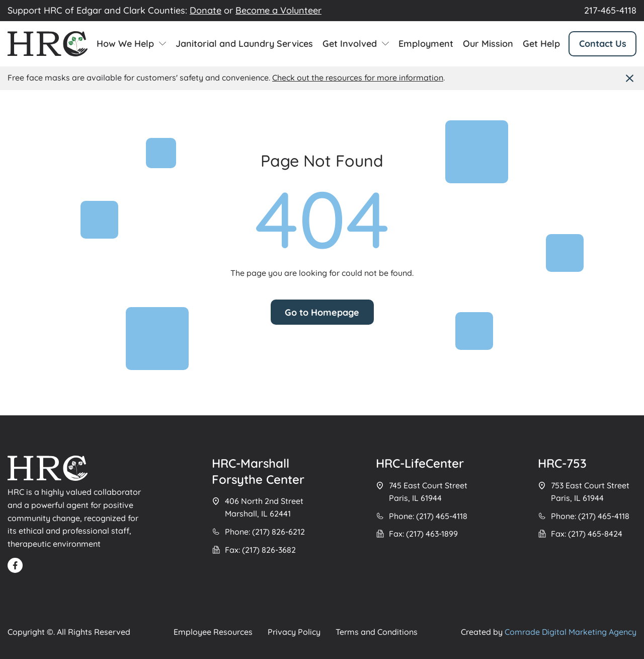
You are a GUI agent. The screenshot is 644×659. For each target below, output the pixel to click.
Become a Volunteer (278, 10)
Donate (206, 10)
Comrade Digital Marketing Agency (571, 632)
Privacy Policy (294, 632)
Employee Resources (213, 632)
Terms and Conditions (377, 632)
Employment (426, 44)
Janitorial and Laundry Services (244, 44)
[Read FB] (15, 565)
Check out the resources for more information (358, 78)
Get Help (541, 44)
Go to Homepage (322, 312)
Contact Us (603, 44)
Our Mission (488, 44)
